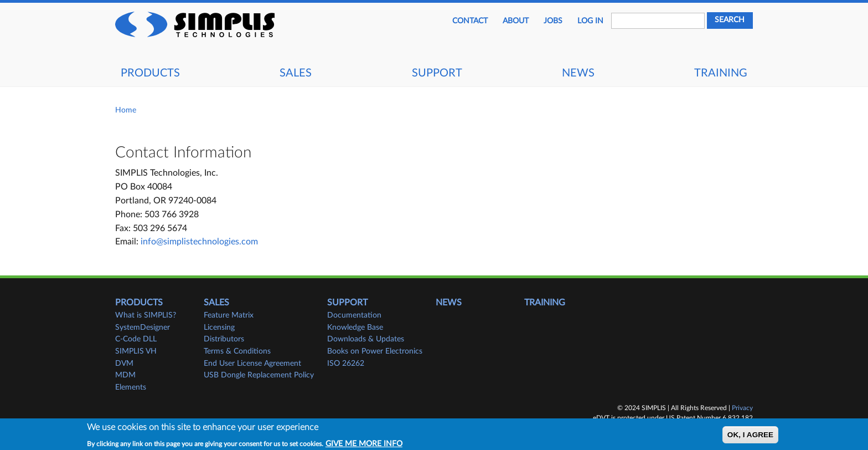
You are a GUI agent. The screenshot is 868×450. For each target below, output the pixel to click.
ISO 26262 (346, 364)
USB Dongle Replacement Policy (259, 375)
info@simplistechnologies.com (199, 242)
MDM (125, 375)
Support (437, 73)
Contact (470, 21)
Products (150, 73)
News (578, 73)
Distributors (224, 339)
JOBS (553, 21)
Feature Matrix (229, 315)
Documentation (354, 315)
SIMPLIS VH (136, 351)
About (516, 21)
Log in (590, 21)
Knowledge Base (355, 328)
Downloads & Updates (366, 339)
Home (126, 110)
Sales (296, 73)
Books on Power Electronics (375, 351)
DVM (124, 364)
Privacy (742, 408)
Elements (131, 387)
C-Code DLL (136, 339)
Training (721, 73)
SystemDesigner (143, 328)
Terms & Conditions (237, 351)
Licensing (219, 328)
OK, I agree (750, 438)
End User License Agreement (252, 364)
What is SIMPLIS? (146, 315)
